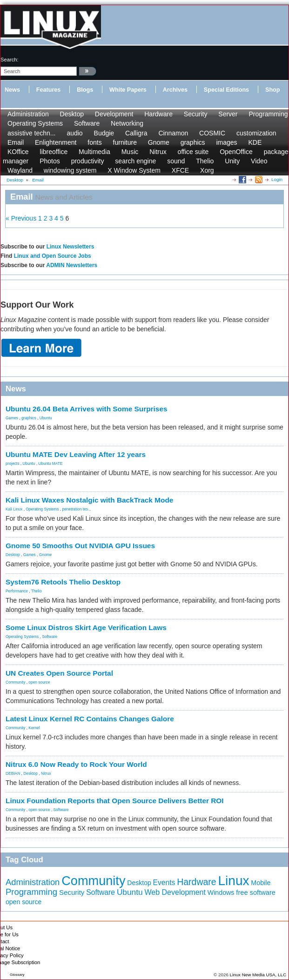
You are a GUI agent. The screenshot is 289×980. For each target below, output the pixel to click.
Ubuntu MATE (50, 463)
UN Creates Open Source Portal (59, 673)
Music (130, 152)
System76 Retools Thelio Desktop (63, 582)
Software (87, 123)
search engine (135, 161)
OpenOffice (236, 152)
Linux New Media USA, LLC (258, 975)
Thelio (205, 161)
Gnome (159, 142)
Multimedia (94, 152)
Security (196, 114)
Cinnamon (173, 133)
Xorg (207, 170)
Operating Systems (35, 123)
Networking (127, 123)
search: (10, 60)
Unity (232, 161)
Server (228, 114)
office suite (193, 152)
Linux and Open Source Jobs (53, 256)
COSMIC (212, 133)
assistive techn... (32, 133)
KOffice (18, 152)
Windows (221, 893)
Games (12, 418)
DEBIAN (13, 773)
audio (74, 133)
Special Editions (226, 90)
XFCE (180, 170)
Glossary (17, 975)
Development (114, 114)
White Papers (128, 90)
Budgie (104, 133)
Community (15, 682)
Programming (268, 114)
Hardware (158, 114)
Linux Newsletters (71, 247)
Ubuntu (46, 418)
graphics (193, 142)
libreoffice (54, 152)
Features (49, 90)
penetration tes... (77, 509)
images (226, 142)
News (12, 90)
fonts (94, 142)
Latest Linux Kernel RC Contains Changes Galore (90, 719)
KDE (255, 142)
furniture (125, 142)
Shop (272, 90)
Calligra (136, 133)
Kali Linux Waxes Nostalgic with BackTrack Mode (89, 500)
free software (256, 893)
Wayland (20, 170)
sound (176, 161)
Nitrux (158, 152)
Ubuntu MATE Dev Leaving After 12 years (76, 454)
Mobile (261, 883)
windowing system (70, 170)
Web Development (175, 892)
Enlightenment (56, 142)
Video (259, 161)
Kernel (34, 728)
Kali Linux (14, 509)
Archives (175, 90)
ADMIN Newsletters (72, 265)
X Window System (134, 170)
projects (12, 463)
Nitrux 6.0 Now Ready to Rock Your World (76, 764)
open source (39, 682)
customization (256, 133)
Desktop (72, 114)
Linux (234, 881)
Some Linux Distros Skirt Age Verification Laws (86, 628)
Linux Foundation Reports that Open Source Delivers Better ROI (115, 801)
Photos (50, 161)
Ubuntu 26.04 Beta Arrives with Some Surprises (87, 409)
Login (277, 179)
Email (16, 142)
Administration (28, 114)
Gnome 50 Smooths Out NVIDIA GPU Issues (80, 546)
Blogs (85, 90)
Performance (17, 591)
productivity (88, 161)
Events (164, 883)
